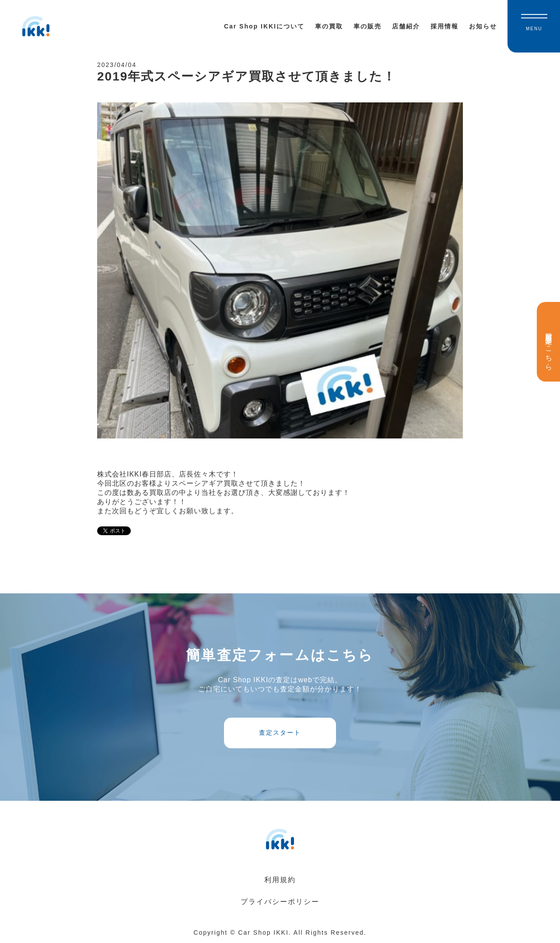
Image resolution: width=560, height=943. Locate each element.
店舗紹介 (406, 26)
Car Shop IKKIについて (264, 26)
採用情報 (444, 26)
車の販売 (367, 26)
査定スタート (280, 733)
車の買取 (329, 26)
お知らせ (483, 26)
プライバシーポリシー (280, 902)
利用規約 (280, 880)
